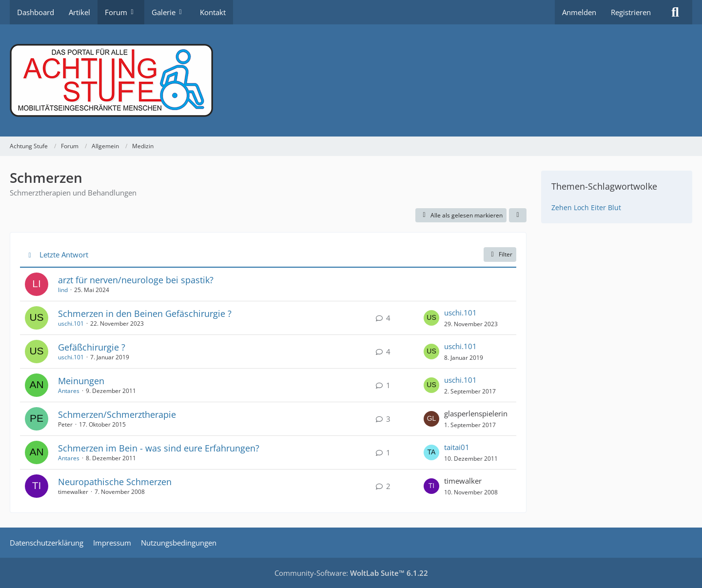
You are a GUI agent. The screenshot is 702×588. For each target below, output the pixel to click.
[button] (518, 216)
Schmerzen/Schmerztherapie (117, 414)
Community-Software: (351, 573)
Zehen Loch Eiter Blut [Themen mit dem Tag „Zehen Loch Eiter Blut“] (586, 207)
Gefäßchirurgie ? (92, 347)
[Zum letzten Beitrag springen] (431, 318)
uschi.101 (71, 323)
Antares (69, 391)
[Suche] (675, 12)
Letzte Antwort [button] (64, 255)
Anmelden (579, 12)
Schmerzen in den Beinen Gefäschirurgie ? (145, 314)
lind (63, 290)
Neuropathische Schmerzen (115, 482)
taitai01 (457, 447)
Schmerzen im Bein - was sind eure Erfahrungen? (159, 448)
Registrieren (631, 12)
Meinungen (81, 381)
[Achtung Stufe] (351, 80)
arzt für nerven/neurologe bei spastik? (136, 280)
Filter (500, 254)
